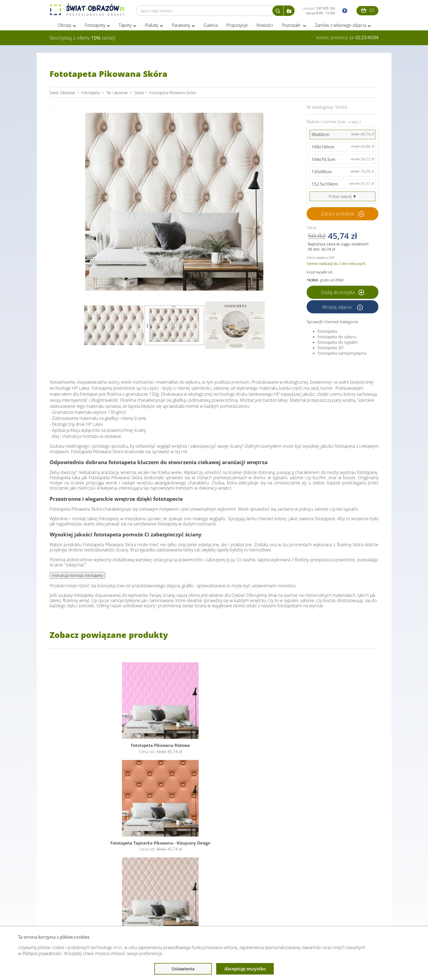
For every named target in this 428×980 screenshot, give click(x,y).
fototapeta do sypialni (338, 344)
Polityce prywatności (42, 953)
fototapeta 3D (331, 349)
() (367, 10)
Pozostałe (292, 27)
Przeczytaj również (184, 915)
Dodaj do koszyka (343, 294)
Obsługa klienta (68, 915)
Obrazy (64, 27)
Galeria (211, 27)
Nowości (265, 27)
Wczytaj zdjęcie (338, 308)
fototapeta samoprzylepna (342, 355)
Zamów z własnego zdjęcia (340, 27)
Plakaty (152, 27)
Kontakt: (319, 11)
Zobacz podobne (338, 215)
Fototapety (95, 27)
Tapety (125, 27)
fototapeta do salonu (337, 338)
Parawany (181, 27)
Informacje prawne (125, 915)
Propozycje (237, 27)
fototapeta (327, 333)
